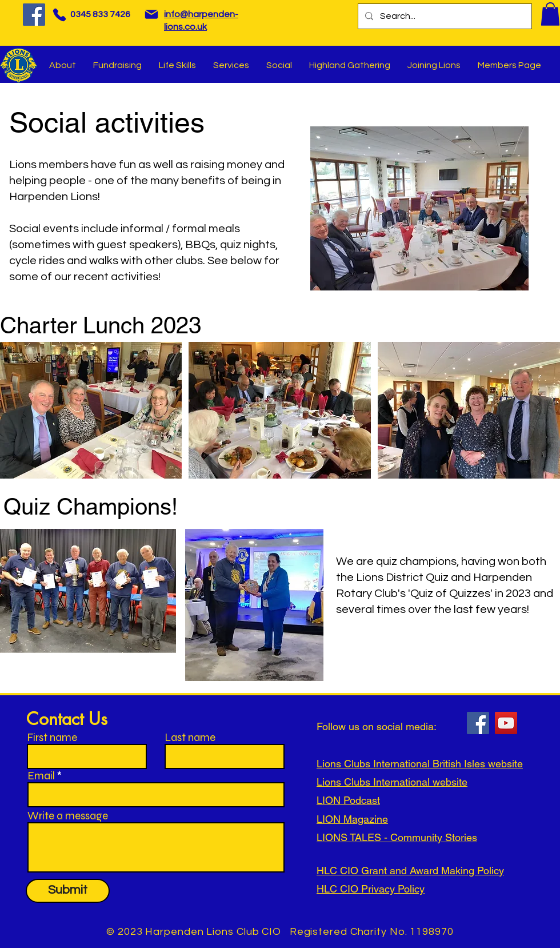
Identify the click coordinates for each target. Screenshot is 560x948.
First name (52, 737)
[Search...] (444, 16)
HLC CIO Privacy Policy (371, 889)
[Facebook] (34, 15)
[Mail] (151, 14)
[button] (550, 14)
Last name (190, 737)
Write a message (68, 816)
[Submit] (68, 891)
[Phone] (59, 15)
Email (41, 776)
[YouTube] (506, 723)
